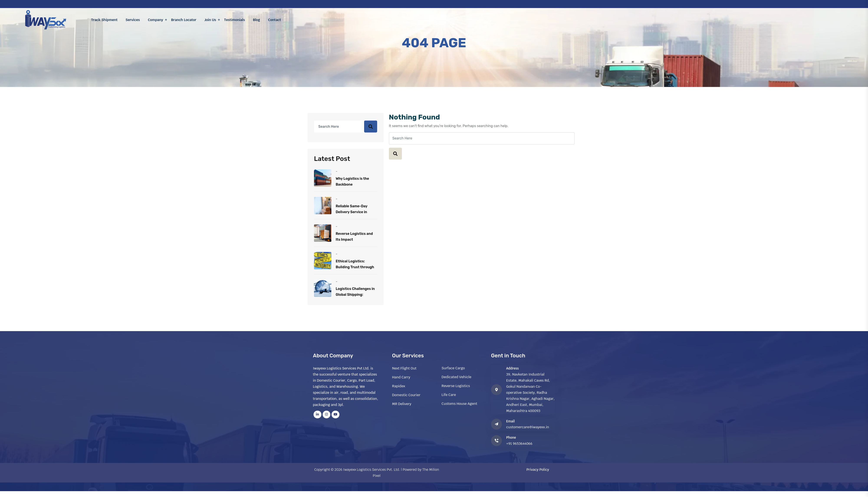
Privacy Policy (538, 470)
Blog (257, 20)
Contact (274, 20)
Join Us (210, 20)
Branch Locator (184, 20)
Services (133, 20)
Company (155, 20)
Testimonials (235, 20)
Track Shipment (104, 20)
